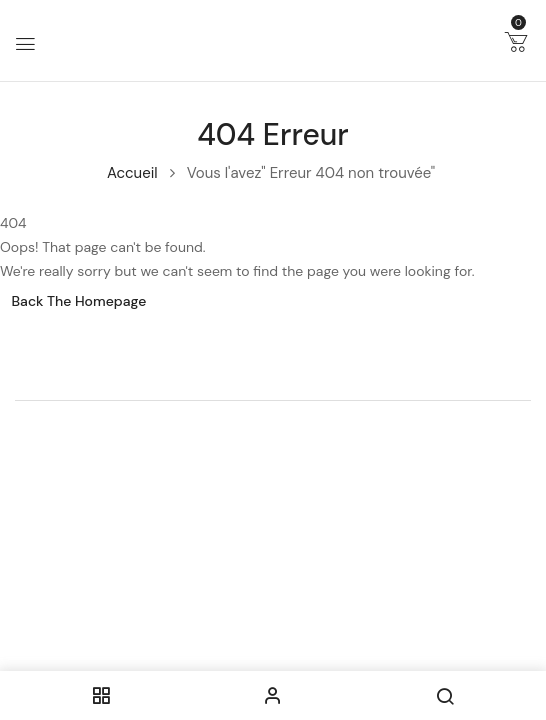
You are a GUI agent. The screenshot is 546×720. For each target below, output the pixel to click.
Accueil (132, 173)
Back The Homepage (79, 301)
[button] (516, 46)
